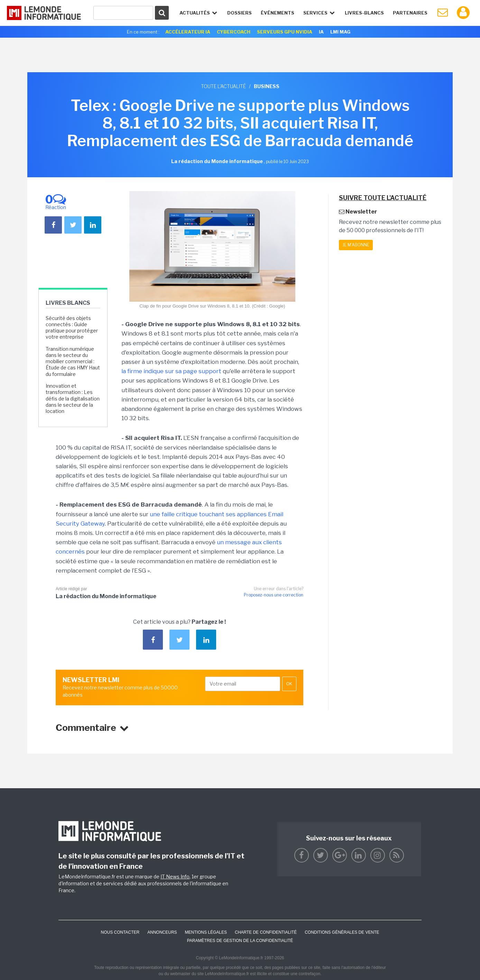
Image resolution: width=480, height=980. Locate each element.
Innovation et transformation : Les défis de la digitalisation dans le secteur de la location (73, 398)
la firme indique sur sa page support (171, 371)
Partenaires (410, 13)
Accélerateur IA (188, 32)
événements (278, 13)
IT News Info (175, 877)
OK (289, 684)
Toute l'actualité (223, 86)
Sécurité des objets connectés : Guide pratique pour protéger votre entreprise (72, 328)
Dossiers (239, 13)
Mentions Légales (206, 932)
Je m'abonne (356, 245)
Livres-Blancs (364, 13)
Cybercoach (234, 32)
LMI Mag (340, 32)
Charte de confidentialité (266, 932)
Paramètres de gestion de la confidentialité (240, 941)
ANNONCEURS (162, 932)
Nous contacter (120, 932)
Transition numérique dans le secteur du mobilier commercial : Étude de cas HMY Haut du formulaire (73, 361)
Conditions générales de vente (342, 932)
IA (321, 32)
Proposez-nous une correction (274, 595)
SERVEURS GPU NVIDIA (285, 32)
